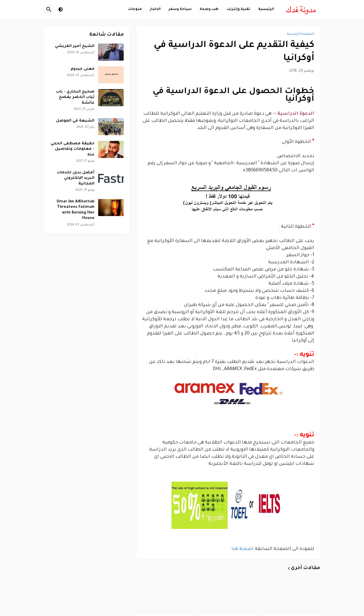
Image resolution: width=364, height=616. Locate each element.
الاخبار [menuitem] (155, 9)
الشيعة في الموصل (75, 121)
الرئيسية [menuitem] (266, 9)
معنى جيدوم (82, 69)
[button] (61, 10)
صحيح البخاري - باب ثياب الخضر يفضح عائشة (75, 97)
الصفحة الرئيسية (301, 34)
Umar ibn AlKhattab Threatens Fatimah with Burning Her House (76, 210)
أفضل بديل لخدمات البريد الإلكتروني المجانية (76, 178)
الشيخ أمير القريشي (75, 46)
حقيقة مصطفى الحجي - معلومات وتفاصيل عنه (73, 149)
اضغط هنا (243, 549)
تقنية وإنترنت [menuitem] (238, 9)
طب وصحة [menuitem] (209, 9)
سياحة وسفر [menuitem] (180, 9)
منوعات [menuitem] (135, 9)
